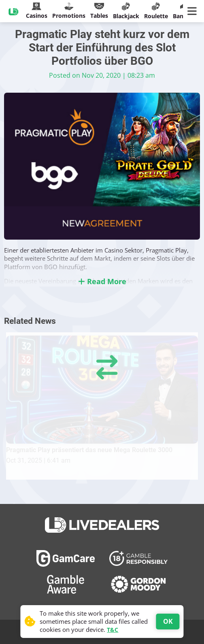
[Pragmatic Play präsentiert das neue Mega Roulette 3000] (102, 390)
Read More (102, 281)
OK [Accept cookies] (168, 621)
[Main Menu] (194, 11)
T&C (113, 630)
